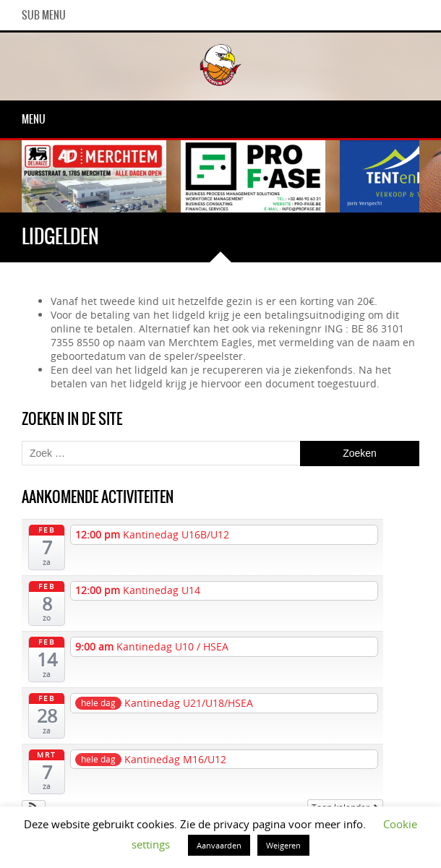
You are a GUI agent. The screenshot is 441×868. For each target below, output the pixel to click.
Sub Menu (44, 15)
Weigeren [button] (283, 845)
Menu (34, 119)
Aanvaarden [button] (219, 845)
